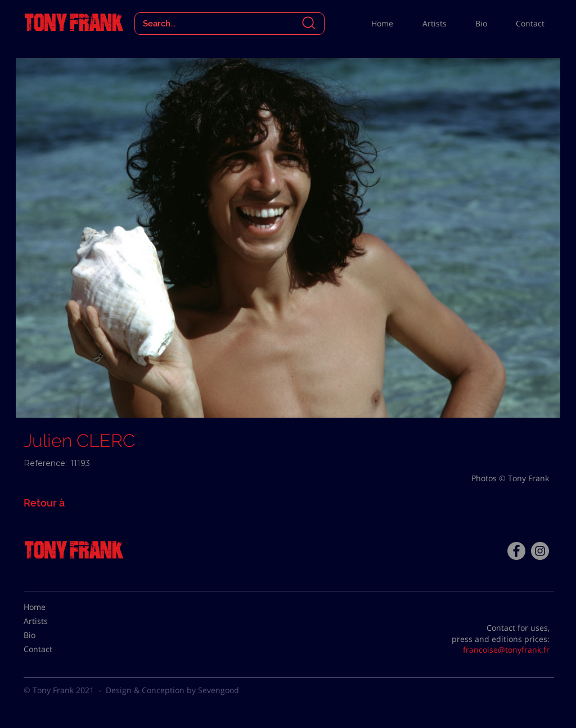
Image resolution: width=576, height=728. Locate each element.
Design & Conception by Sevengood (172, 690)
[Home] (52, 607)
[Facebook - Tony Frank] (516, 551)
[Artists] (52, 621)
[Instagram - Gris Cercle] (540, 551)
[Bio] (52, 635)
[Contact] (52, 649)
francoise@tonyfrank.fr (506, 650)
